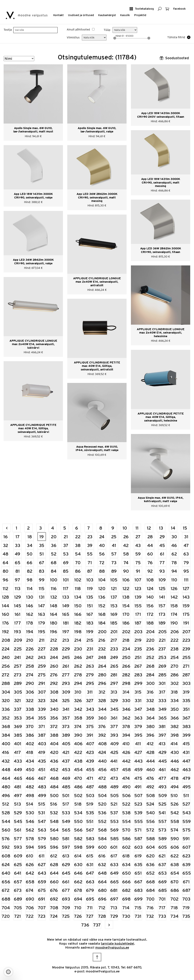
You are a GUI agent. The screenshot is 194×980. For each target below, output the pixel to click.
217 (114, 640)
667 (138, 882)
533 (66, 813)
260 (54, 666)
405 (66, 744)
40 (102, 545)
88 (102, 571)
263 (90, 666)
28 (150, 537)
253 (162, 657)
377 (114, 726)
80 (5, 571)
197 (66, 632)
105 (114, 580)
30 (174, 537)
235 (138, 649)
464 (6, 778)
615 (90, 856)
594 (30, 847)
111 (186, 580)
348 (150, 709)
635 (138, 864)
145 (18, 606)
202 (126, 632)
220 (150, 640)
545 (18, 821)
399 (187, 735)
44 (150, 545)
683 (138, 890)
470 (78, 778)
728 (102, 916)
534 (78, 813)
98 (30, 580)
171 (138, 614)
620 (150, 856)
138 (126, 597)
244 (54, 657)
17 (18, 537)
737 (97, 925)
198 (78, 632)
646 (78, 873)
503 (90, 795)
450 (30, 770)
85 (66, 571)
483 (42, 787)
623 (186, 856)
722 (30, 916)
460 (150, 770)
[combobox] (35, 30)
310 (78, 692)
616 (102, 856)
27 (138, 537)
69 (66, 563)
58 (126, 554)
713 (114, 908)
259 (42, 666)
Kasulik (125, 15)
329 (114, 700)
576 (6, 839)
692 (54, 899)
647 (90, 873)
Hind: (119, 36)
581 (66, 839)
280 (102, 675)
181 (66, 623)
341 (66, 709)
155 (138, 606)
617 (114, 856)
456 (102, 770)
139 (138, 597)
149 (66, 606)
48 (5, 554)
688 (6, 899)
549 (66, 821)
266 (126, 666)
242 (30, 657)
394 (126, 735)
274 (30, 675)
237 (162, 649)
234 (126, 649)
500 (54, 795)
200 (102, 632)
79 (186, 563)
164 (54, 614)
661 (66, 882)
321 (18, 700)
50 (30, 554)
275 (42, 675)
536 (102, 813)
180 (54, 623)
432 (6, 761)
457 (114, 770)
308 (54, 692)
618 (126, 856)
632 (102, 864)
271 (186, 666)
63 (186, 554)
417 (18, 752)
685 (162, 890)
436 (54, 761)
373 (66, 726)
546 (30, 821)
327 (90, 700)
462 (175, 770)
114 (30, 588)
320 (6, 700)
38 (78, 545)
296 (102, 683)
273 (18, 675)
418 (30, 752)
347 (138, 709)
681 (114, 890)
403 (42, 744)
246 (78, 657)
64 (5, 563)
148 (54, 606)
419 (42, 752)
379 (138, 726)
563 (42, 830)
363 (138, 718)
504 (102, 795)
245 (66, 657)
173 (162, 614)
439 (90, 761)
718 (174, 908)
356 (54, 718)
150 (78, 606)
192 (5, 632)
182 (78, 623)
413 (162, 744)
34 (30, 545)
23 (90, 537)
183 (90, 623)
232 (102, 649)
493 (162, 787)
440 (102, 761)
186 (126, 623)
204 (150, 632)
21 (66, 537)
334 (175, 700)
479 (186, 778)
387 (42, 735)
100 (54, 580)
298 (126, 683)
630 (78, 864)
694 (78, 899)
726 (78, 916)
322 (30, 700)
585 (114, 839)
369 (18, 726)
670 (174, 882)
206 (175, 632)
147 (42, 606)
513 (18, 804)
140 (150, 597)
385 (18, 735)
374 (78, 726)
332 (150, 700)
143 (186, 597)
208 (6, 640)
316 (150, 692)
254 (175, 657)
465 (18, 778)
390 (78, 735)
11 (137, 528)
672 (6, 890)
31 (186, 537)
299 (138, 683)
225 (18, 649)
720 (6, 916)
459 (138, 770)
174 (174, 614)
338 (30, 709)
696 (102, 899)
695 (90, 899)
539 (138, 813)
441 (114, 761)
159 (186, 606)
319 (186, 692)
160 (5, 614)
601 (114, 847)
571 (138, 830)
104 (102, 580)
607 (187, 847)
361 (114, 718)
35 (42, 545)
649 (114, 873)
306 (30, 692)
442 (126, 761)
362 (126, 718)
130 (30, 597)
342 (78, 709)
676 (54, 890)
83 (42, 571)
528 (6, 813)
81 (18, 571)
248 (102, 657)
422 (78, 752)
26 (126, 537)
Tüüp (107, 30)
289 (18, 683)
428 (150, 752)
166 (78, 614)
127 (186, 588)
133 (66, 597)
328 (102, 700)
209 (18, 640)
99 (42, 580)
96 (5, 580)
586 (126, 839)
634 (126, 864)
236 (150, 649)
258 (30, 666)
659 (42, 882)
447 (187, 761)
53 (66, 554)
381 (162, 726)
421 (66, 752)
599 (90, 847)
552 (102, 821)
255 (187, 657)
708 (54, 908)
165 (66, 614)
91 (138, 571)
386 (30, 735)
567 (90, 830)
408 (102, 744)
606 (175, 847)
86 (78, 571)
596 (54, 847)
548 (54, 821)
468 (54, 778)
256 (6, 666)
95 (186, 571)
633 (114, 864)
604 (150, 847)
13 (161, 528)
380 (150, 726)
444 (150, 761)
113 (18, 588)
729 (114, 916)
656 (6, 882)
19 (42, 537)
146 (30, 606)
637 (162, 864)
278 (78, 675)
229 (66, 649)
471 (90, 778)
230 (78, 649)
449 (18, 770)
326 (78, 700)
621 (162, 856)
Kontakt (58, 15)
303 (187, 683)
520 (102, 804)
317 (162, 692)
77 (162, 563)
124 (150, 588)
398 (175, 735)
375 (90, 726)
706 (30, 908)
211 (42, 640)
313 (114, 692)
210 (30, 640)
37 (66, 545)
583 (90, 839)
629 (66, 864)
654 (175, 873)
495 (187, 787)
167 (90, 614)
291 (42, 683)
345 (114, 709)
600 (102, 847)
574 (174, 830)
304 (6, 692)
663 (90, 882)
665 (114, 882)
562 (30, 830)
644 (54, 873)
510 (174, 795)
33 (18, 545)
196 (54, 632)
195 (42, 632)
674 (30, 890)
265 (114, 666)
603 (138, 847)
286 (175, 675)
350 (175, 709)
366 (175, 718)
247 (90, 657)
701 (162, 899)
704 (6, 908)
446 (175, 761)
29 (162, 537)
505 (114, 795)
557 (162, 821)
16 (6, 537)
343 (90, 709)
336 (6, 709)
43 (138, 545)
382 (175, 726)
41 (114, 545)
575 (187, 830)
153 (114, 606)
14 (173, 528)
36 (54, 545)
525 (162, 804)
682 (126, 890)
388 (54, 735)
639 (187, 864)
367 (186, 718)
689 (18, 899)
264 (102, 666)
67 (42, 563)
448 (6, 770)
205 (162, 632)
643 (42, 873)
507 (138, 795)
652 (150, 873)
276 (54, 675)
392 (102, 735)
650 (126, 873)
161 (18, 614)
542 (175, 813)
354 (30, 718)
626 (30, 864)
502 (78, 795)
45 (162, 545)
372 (54, 726)
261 (66, 666)
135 (90, 597)
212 (54, 640)
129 (18, 597)
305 (18, 692)
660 (54, 882)
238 (174, 649)
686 (175, 890)
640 (6, 873)
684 (150, 890)
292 (54, 683)
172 (150, 614)
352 (6, 718)
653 (162, 873)
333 (162, 700)
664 (102, 882)
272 (5, 675)
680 (102, 890)
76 (150, 563)
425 (114, 752)
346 (126, 709)
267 (138, 666)
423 (90, 752)
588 (150, 839)
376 (102, 726)
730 (126, 916)
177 (18, 623)
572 (150, 830)
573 (162, 830)
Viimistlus (73, 37)
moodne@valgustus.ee (112, 947)
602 (126, 847)
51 (42, 554)
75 (138, 563)
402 (30, 744)
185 (114, 623)
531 (42, 813)
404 (54, 744)
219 (138, 640)
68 (54, 563)
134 (78, 597)
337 (18, 709)
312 (102, 692)
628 (54, 864)
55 (90, 554)
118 (78, 588)
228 (54, 649)
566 (78, 830)
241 (18, 657)
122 (126, 588)
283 (138, 675)
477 (162, 778)
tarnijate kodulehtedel (117, 943)
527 (186, 804)
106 (126, 580)
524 (150, 804)
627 (42, 864)
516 (54, 804)
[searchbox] (35, 30)
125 (162, 588)
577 (18, 839)
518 (78, 804)
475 (138, 778)
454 (78, 770)
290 (30, 683)
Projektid (140, 15)
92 (150, 571)
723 (42, 916)
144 (5, 606)
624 (6, 864)
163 (42, 614)
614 (78, 856)
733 (162, 916)
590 (175, 839)
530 (30, 813)
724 (54, 916)
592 (6, 847)
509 (162, 795)
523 (138, 804)
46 (174, 545)
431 (186, 752)
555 (138, 821)
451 (42, 770)
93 (162, 571)
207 (187, 632)
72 (102, 563)
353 (18, 718)
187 (138, 623)
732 (150, 916)
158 (174, 606)
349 (162, 709)
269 (162, 666)
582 (78, 839)
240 (6, 657)
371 (42, 726)
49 (18, 554)
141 (162, 597)
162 (30, 614)
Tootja (8, 30)
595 (42, 847)
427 (138, 752)
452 (54, 770)
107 (138, 580)
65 (18, 563)
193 (18, 632)
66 (30, 563)
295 (90, 683)
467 (42, 778)
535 (90, 813)
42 (126, 545)
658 (30, 882)
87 (90, 571)
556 (150, 821)
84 (54, 571)
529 (18, 813)
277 (66, 675)
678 (78, 890)
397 (162, 735)
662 (78, 882)
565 (66, 830)
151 (90, 606)
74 (126, 563)
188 (150, 623)
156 (150, 606)
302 (175, 683)
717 (162, 908)
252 (150, 657)
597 (66, 847)
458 (126, 770)
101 (66, 580)
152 (102, 606)
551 (90, 821)
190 (174, 623)
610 (30, 856)
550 (78, 821)
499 (42, 795)
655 (187, 873)
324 (54, 700)
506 (126, 795)
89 (114, 571)
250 (126, 657)
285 (162, 675)
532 (54, 813)
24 (102, 537)
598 (78, 847)
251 (138, 657)
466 (30, 778)
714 (126, 908)
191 (186, 623)
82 (30, 571)
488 (102, 787)
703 (186, 899)
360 (102, 718)
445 (162, 761)
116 (54, 588)
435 (42, 761)
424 (102, 752)
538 (126, 813)
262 (78, 666)
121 (114, 588)
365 (162, 718)
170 (126, 614)
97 (18, 580)
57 (114, 554)
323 (42, 700)
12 (149, 528)
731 (138, 916)
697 (114, 899)
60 (150, 554)
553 (114, 821)
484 (54, 787)
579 (42, 839)
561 (18, 830)
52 (54, 554)
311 (90, 692)
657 (18, 882)
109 (162, 580)
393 (114, 735)
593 (18, 847)
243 (42, 657)
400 (6, 744)
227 (42, 649)
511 (186, 795)
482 (30, 787)
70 (78, 563)
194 (30, 632)
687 (187, 890)
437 (66, 761)
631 (90, 864)
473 (114, 778)
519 (90, 804)
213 (66, 640)
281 (114, 675)
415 (186, 744)
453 (66, 770)
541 (162, 813)
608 (6, 856)
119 (90, 588)
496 (6, 795)
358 (78, 718)
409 (114, 744)
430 (175, 752)
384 (6, 735)
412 (150, 744)
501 (66, 795)
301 (162, 683)
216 (102, 640)
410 (126, 744)
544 (6, 821)
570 (126, 830)
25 (114, 537)
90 (126, 571)
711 (90, 908)
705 (18, 908)
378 (126, 726)
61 (162, 554)
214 (78, 640)
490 (126, 787)
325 (66, 700)
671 (186, 882)
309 (66, 692)
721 (18, 916)
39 (90, 545)
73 (114, 563)
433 (18, 761)
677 (66, 890)
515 (42, 804)
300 (150, 683)
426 (126, 752)
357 (66, 718)
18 (30, 537)
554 (126, 821)
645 (66, 873)
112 (5, 588)
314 (126, 692)
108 (150, 580)
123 (138, 588)
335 (186, 700)
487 (90, 787)
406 (78, 744)
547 (42, 821)
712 (102, 908)
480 (6, 787)
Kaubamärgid (107, 15)
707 (42, 908)
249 (114, 657)
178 (30, 623)
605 (162, 847)
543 (187, 813)
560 (6, 830)
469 (66, 778)
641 (18, 873)
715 (138, 908)
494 (175, 787)
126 (174, 588)
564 (54, 830)
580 (54, 839)
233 (114, 649)
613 (66, 856)
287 (186, 675)
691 (42, 899)
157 (162, 606)
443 (138, 761)
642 (30, 873)
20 (54, 537)
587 (138, 839)
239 (186, 649)
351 (186, 709)
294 (78, 683)
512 (6, 804)
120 (102, 588)
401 (18, 744)
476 (150, 778)
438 (78, 761)
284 (150, 675)
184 (102, 623)
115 (42, 588)
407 (90, 744)
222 (174, 640)
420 (54, 752)
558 (175, 821)
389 (66, 735)
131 (42, 597)
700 (150, 899)
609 (18, 856)
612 (54, 856)
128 (5, 597)
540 (150, 813)
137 (114, 597)
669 (162, 882)
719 (186, 908)
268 (150, 666)
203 (138, 632)
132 (54, 597)
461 (162, 770)
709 (66, 908)
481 (18, 787)
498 (30, 795)
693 (66, 899)
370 (30, 726)
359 (90, 718)
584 (102, 839)
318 (174, 692)
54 (78, 554)
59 (138, 554)
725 (66, 916)
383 (187, 726)
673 (18, 890)
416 (5, 752)
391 (90, 735)
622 (175, 856)
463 (187, 770)
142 (174, 597)
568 (102, 830)
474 (126, 778)
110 (174, 580)
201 (114, 632)
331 (138, 700)
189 (162, 623)
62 (174, 554)
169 (114, 614)
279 (90, 675)
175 (186, 614)
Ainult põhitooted (78, 30)
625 (18, 864)
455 (90, 770)
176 (6, 623)
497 (18, 795)
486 (78, 787)
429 (162, 752)
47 (186, 545)
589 (162, 839)
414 (174, 744)
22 (78, 537)
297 (114, 683)
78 (174, 563)
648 (102, 873)
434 (30, 761)
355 (42, 718)
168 (102, 614)
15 (185, 528)
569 (114, 830)
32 (6, 545)
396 (150, 735)
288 (6, 683)
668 (150, 882)
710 (78, 908)
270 (174, 666)
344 (102, 709)
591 (186, 839)
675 (42, 890)
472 (102, 778)
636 (150, 864)
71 (90, 563)
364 (150, 718)
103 (90, 580)
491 (138, 787)
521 (114, 804)
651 (138, 873)
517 (66, 804)
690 (30, 899)
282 (126, 675)
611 (42, 856)
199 (90, 632)
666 (126, 882)
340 (54, 709)
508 (150, 795)
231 (90, 649)
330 (126, 700)
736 (85, 925)
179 (42, 623)
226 (30, 649)
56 (102, 554)
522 (126, 804)
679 (90, 890)
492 (150, 787)
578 (30, 839)
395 (138, 735)
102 (78, 580)
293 (66, 683)
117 (66, 588)
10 (125, 528)
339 (42, 709)
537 (114, 813)
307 (42, 692)
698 (126, 899)
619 (138, 856)
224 (6, 649)
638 (175, 864)
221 (162, 640)
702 (174, 899)
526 (175, 804)
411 (138, 744)
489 (114, 787)
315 (138, 692)
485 (66, 787)
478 (174, 778)
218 (126, 640)
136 (102, 597)
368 (6, 726)
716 (150, 908)
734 (174, 916)
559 (187, 821)
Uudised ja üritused (81, 15)
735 (186, 916)
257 (18, 666)
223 (186, 640)
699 (138, 899)
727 (90, 916)
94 (174, 571)
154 (126, 606)
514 (30, 804)
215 (90, 640)
